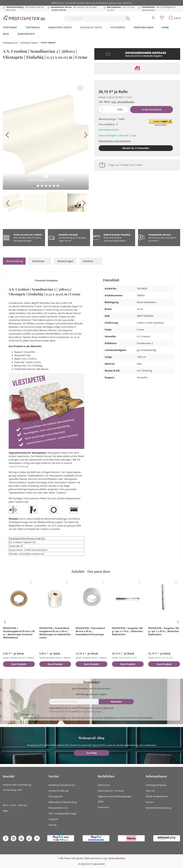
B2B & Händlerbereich (157, 796)
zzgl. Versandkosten (123, 102)
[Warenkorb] (175, 18)
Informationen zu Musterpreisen (115, 141)
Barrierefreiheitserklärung (158, 808)
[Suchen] (128, 19)
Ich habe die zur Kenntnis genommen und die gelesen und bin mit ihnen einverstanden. (89, 718)
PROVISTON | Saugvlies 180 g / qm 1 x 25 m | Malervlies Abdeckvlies (164, 631)
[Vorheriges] (6, 136)
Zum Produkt (19, 664)
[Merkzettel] (162, 18)
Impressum (103, 807)
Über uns (150, 791)
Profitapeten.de (10, 43)
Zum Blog (91, 753)
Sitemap (53, 825)
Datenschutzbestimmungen (52, 718)
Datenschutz (104, 785)
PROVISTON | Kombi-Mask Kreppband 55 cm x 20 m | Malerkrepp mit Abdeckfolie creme (55, 633)
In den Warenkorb (152, 110)
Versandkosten (117, 858)
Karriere (150, 802)
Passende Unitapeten (46, 280)
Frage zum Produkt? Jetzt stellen (126, 165)
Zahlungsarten (56, 796)
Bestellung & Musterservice (62, 785)
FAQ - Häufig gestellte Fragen (63, 813)
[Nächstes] (85, 136)
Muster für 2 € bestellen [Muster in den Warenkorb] (136, 148)
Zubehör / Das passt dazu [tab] (91, 571)
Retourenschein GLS (58, 808)
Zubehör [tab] (88, 261)
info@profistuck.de (19, 811)
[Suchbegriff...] (94, 19)
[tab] (14, 261)
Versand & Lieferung (59, 791)
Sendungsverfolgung (156, 785)
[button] (161, 123)
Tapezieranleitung (18, 466)
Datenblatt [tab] (38, 261)
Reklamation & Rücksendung (63, 802)
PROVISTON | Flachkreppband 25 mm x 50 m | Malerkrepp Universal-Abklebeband (19, 633)
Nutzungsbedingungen (90, 711)
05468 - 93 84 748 (14, 798)
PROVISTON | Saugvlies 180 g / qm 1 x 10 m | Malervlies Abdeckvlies (127, 631)
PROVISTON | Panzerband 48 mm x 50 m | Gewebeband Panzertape (90, 631)
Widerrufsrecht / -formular (111, 791)
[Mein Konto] (153, 18)
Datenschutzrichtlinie (60, 711)
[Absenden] (116, 702)
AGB (106, 718)
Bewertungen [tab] (65, 261)
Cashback (53, 819)
